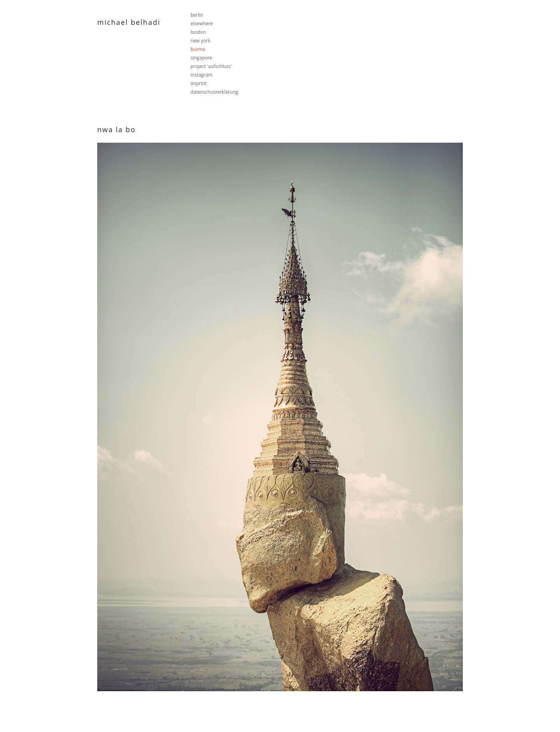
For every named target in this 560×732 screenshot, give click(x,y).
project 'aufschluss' (211, 66)
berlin (197, 15)
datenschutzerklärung (214, 92)
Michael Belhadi (129, 22)
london (198, 32)
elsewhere (202, 24)
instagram (201, 75)
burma (198, 49)
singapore (201, 58)
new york (200, 41)
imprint (199, 83)
